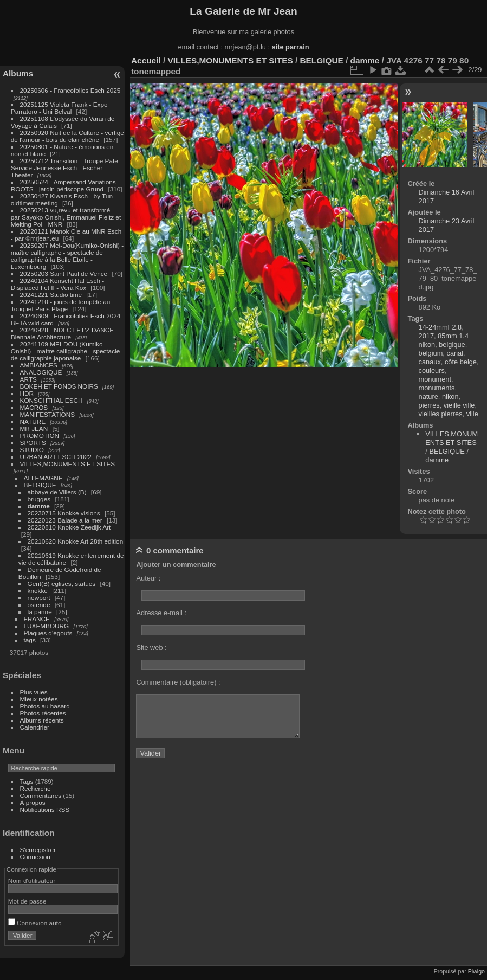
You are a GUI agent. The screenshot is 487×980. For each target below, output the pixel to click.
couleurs (432, 370)
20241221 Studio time (52, 295)
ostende (39, 605)
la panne (40, 612)
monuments (437, 388)
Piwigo (476, 971)
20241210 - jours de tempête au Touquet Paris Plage (61, 305)
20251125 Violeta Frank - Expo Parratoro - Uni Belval (59, 108)
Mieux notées (39, 699)
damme (39, 506)
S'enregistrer (38, 850)
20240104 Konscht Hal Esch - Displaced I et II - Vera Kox (57, 284)
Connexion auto (35, 923)
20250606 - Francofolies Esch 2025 (70, 90)
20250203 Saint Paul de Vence (64, 273)
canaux (430, 362)
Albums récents (42, 720)
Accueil (146, 60)
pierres (429, 405)
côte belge (461, 362)
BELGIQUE (40, 485)
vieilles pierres (441, 414)
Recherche (35, 788)
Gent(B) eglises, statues (62, 584)
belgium (431, 353)
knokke (38, 591)
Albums (18, 73)
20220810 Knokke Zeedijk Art (69, 527)
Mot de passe (27, 901)
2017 (426, 336)
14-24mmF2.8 (440, 327)
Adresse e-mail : (161, 613)
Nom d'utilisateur (32, 881)
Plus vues (34, 692)
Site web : (151, 647)
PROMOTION (40, 436)
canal (455, 353)
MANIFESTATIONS (48, 414)
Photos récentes (43, 713)
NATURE (33, 421)
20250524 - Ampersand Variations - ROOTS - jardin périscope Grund (65, 185)
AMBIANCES (39, 365)
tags (30, 640)
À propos (33, 802)
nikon (450, 396)
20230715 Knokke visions (64, 513)
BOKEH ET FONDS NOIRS (59, 386)
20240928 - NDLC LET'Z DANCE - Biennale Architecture (64, 333)
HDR (27, 393)
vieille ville (459, 405)
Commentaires (41, 795)
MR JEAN (34, 428)
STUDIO (32, 450)
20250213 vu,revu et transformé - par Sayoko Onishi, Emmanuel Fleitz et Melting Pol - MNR (66, 217)
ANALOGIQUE (41, 372)
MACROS (34, 407)
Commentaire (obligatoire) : (178, 682)
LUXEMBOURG (47, 626)
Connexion (35, 857)
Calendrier (35, 727)
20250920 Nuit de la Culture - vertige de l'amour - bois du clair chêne (67, 136)
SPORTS (33, 443)
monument (435, 379)
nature (428, 396)
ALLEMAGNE (43, 478)
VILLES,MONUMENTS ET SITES (68, 464)
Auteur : (148, 578)
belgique (452, 344)
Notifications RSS (45, 810)
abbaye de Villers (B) (57, 492)
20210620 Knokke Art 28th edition (76, 541)
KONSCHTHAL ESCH (51, 400)
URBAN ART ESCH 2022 (56, 457)
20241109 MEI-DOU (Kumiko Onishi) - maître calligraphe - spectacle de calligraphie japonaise (65, 351)
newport (39, 598)
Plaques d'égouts (48, 633)
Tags (27, 781)
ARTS (28, 379)
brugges (39, 499)
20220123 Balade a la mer (65, 520)
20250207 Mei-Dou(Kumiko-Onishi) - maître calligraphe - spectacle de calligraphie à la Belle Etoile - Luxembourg (67, 256)
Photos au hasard (45, 706)
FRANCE (37, 619)
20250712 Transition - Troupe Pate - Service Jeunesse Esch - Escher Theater (66, 168)
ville (472, 414)
